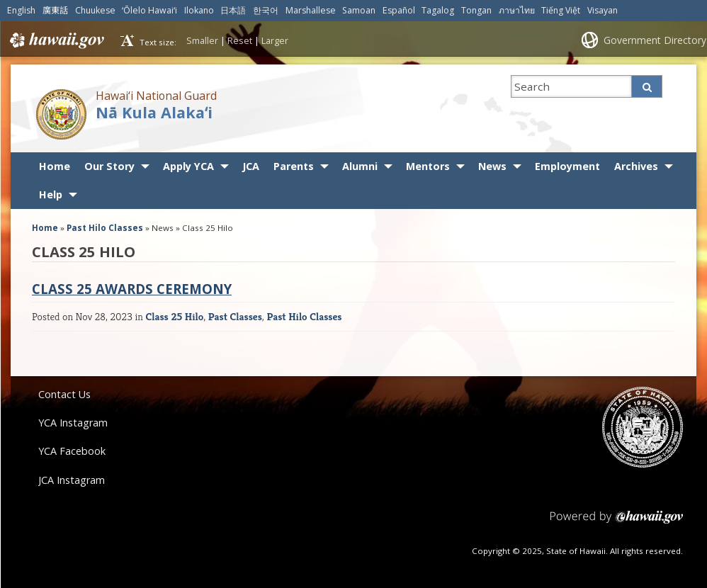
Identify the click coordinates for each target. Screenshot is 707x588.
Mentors (428, 166)
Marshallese (311, 10)
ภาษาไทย (517, 10)
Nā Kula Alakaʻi (154, 112)
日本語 (233, 10)
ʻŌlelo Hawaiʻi (149, 10)
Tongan (476, 10)
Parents (294, 166)
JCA (251, 166)
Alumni (360, 166)
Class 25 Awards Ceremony (132, 289)
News (492, 166)
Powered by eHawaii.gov (617, 522)
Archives (636, 166)
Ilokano (199, 10)
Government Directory (655, 40)
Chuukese (95, 10)
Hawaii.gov (56, 40)
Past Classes (235, 316)
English (21, 10)
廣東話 (55, 10)
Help (51, 194)
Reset (240, 40)
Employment (567, 166)
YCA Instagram (73, 423)
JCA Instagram (72, 480)
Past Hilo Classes (105, 228)
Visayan (603, 10)
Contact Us (64, 394)
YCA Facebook (72, 451)
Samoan (359, 10)
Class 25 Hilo (174, 316)
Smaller (202, 40)
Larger (275, 40)
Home (55, 166)
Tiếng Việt (561, 10)
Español (399, 10)
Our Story (109, 166)
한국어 (266, 10)
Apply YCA (188, 166)
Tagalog (438, 10)
